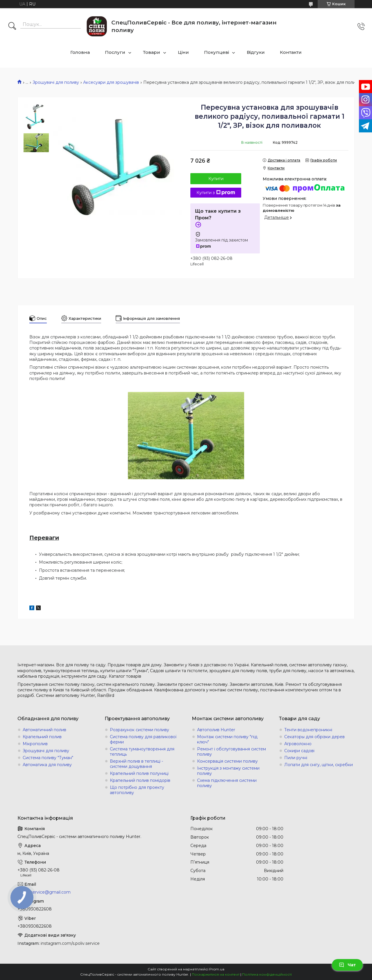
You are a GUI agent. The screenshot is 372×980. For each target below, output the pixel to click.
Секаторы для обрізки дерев (314, 737)
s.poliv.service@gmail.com (44, 892)
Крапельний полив (42, 737)
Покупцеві (217, 52)
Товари (152, 52)
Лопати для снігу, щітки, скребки (319, 765)
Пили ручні (296, 758)
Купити (216, 179)
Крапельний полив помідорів (140, 780)
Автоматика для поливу (47, 765)
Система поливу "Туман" (48, 758)
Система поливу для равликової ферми (143, 739)
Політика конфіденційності (267, 974)
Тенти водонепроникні (308, 730)
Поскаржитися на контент (216, 974)
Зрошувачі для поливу (56, 82)
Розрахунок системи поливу (139, 730)
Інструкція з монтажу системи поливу (228, 771)
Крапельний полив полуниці (139, 773)
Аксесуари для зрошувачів (111, 82)
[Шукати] (12, 26)
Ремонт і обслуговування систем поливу (231, 752)
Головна (80, 52)
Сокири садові (299, 751)
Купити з (216, 193)
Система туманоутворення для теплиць (142, 752)
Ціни (183, 52)
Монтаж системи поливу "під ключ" (227, 739)
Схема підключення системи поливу (227, 783)
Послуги (115, 52)
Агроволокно (298, 744)
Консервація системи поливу (227, 761)
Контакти (291, 52)
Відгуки (256, 52)
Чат (347, 965)
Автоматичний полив (44, 730)
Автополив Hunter (216, 730)
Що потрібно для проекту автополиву (137, 790)
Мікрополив (35, 744)
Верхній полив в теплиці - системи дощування (136, 764)
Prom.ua (217, 969)
